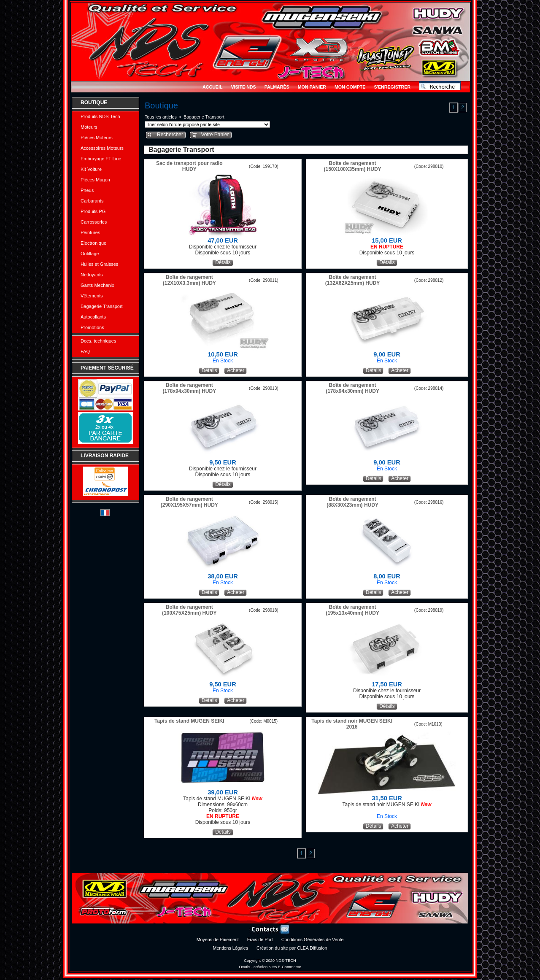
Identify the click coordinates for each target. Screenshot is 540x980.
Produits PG (93, 211)
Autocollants (93, 317)
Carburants (92, 201)
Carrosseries (94, 222)
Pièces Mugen (95, 180)
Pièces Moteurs (97, 138)
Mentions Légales (231, 948)
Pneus (87, 190)
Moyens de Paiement (218, 940)
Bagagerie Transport (102, 306)
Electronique (93, 243)
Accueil (212, 87)
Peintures (90, 232)
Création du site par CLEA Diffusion (292, 948)
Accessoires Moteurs (102, 148)
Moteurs (89, 127)
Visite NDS (243, 87)
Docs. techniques (98, 341)
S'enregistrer (392, 87)
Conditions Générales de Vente (313, 940)
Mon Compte (350, 87)
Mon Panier (312, 87)
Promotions (92, 327)
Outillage (90, 254)
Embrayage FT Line (101, 159)
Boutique (94, 103)
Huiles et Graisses (99, 264)
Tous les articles (161, 117)
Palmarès (277, 87)
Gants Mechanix (97, 285)
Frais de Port (260, 940)
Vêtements (92, 296)
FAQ (85, 351)
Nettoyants (92, 275)
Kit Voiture (91, 169)
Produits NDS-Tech (100, 116)
